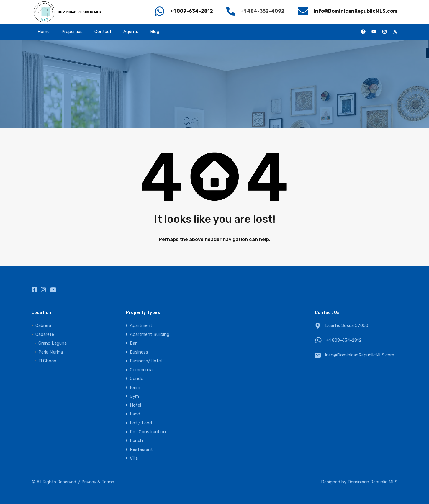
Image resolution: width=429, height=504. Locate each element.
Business (139, 352)
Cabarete (45, 334)
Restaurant (141, 449)
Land (135, 414)
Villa (134, 458)
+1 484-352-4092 (262, 11)
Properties (72, 32)
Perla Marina (51, 352)
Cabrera (43, 325)
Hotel (135, 405)
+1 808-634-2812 (344, 340)
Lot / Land (141, 423)
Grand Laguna (53, 343)
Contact (103, 32)
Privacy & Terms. (98, 482)
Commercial (142, 370)
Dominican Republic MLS (372, 482)
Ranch (136, 441)
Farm (135, 387)
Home (44, 32)
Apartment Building (150, 334)
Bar (133, 343)
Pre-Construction (148, 432)
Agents (131, 32)
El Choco (47, 361)
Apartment (141, 325)
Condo (137, 379)
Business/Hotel (146, 361)
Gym (134, 396)
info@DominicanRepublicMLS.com (360, 355)
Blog (155, 32)
